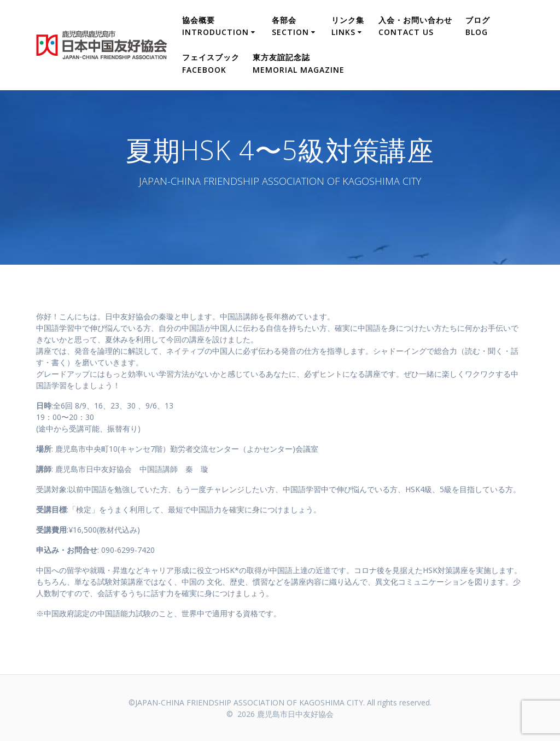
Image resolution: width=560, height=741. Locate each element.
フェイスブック (211, 63)
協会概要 (215, 26)
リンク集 (348, 26)
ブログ (478, 26)
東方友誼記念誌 (299, 63)
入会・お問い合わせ (415, 26)
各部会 (290, 26)
